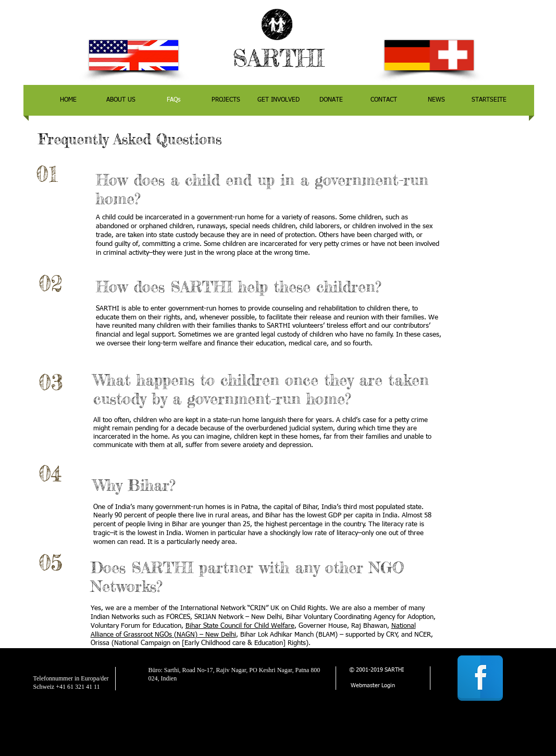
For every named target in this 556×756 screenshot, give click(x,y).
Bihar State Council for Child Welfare (240, 626)
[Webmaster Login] (373, 686)
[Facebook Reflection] (480, 678)
